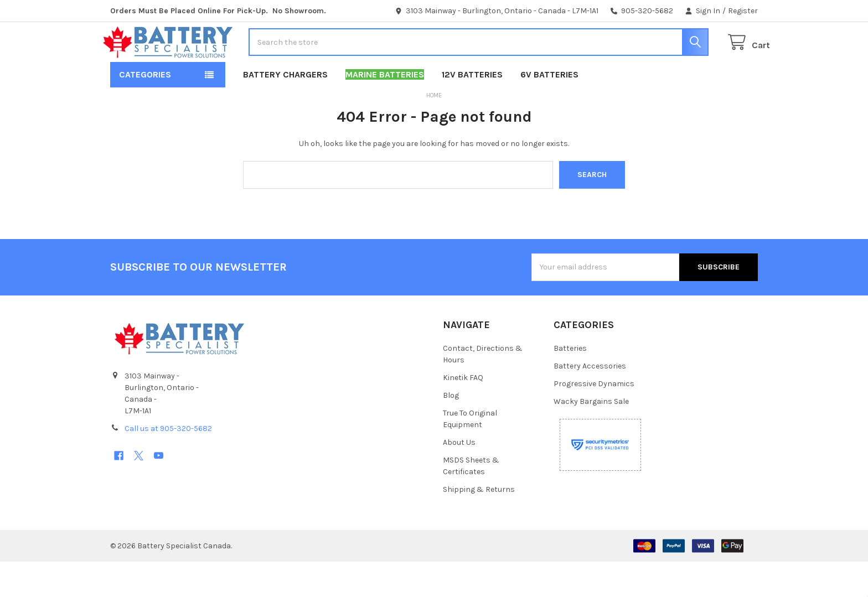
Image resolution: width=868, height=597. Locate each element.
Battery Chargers (285, 110)
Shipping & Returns (479, 525)
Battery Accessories (590, 401)
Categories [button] (145, 110)
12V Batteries (472, 110)
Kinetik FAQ (463, 413)
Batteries (570, 384)
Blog (451, 431)
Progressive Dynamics (594, 419)
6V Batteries (549, 110)
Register (743, 11)
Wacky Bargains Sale (591, 437)
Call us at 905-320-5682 (168, 464)
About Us (459, 478)
